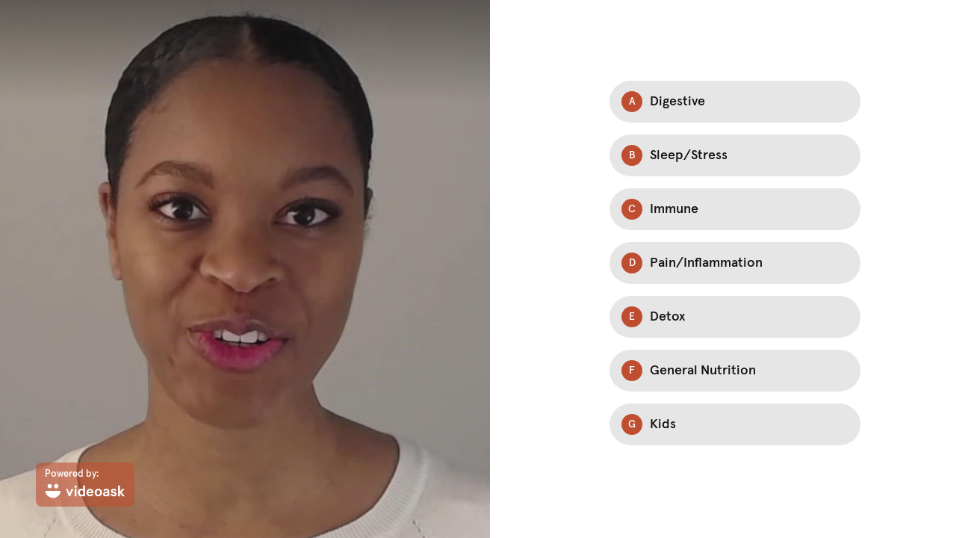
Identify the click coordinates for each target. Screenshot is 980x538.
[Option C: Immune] (735, 209)
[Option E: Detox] (735, 317)
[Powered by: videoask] (85, 485)
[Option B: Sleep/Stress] (735, 155)
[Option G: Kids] (735, 424)
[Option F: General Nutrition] (735, 371)
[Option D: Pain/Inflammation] (735, 263)
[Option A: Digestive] (735, 102)
